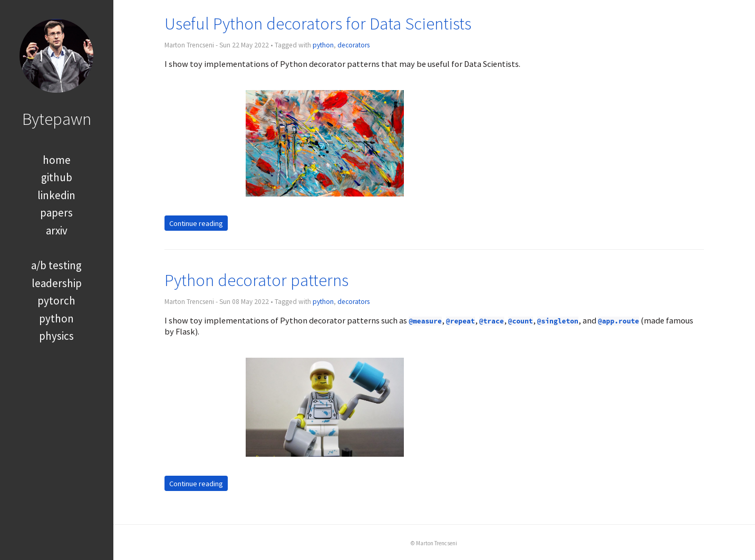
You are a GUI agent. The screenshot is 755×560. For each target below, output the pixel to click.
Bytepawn (57, 119)
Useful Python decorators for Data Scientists (318, 23)
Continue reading (196, 223)
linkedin (56, 195)
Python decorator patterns (256, 280)
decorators (354, 45)
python (56, 318)
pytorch (56, 301)
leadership (57, 283)
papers (56, 213)
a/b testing (56, 265)
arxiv (57, 230)
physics (56, 336)
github (57, 177)
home (57, 160)
